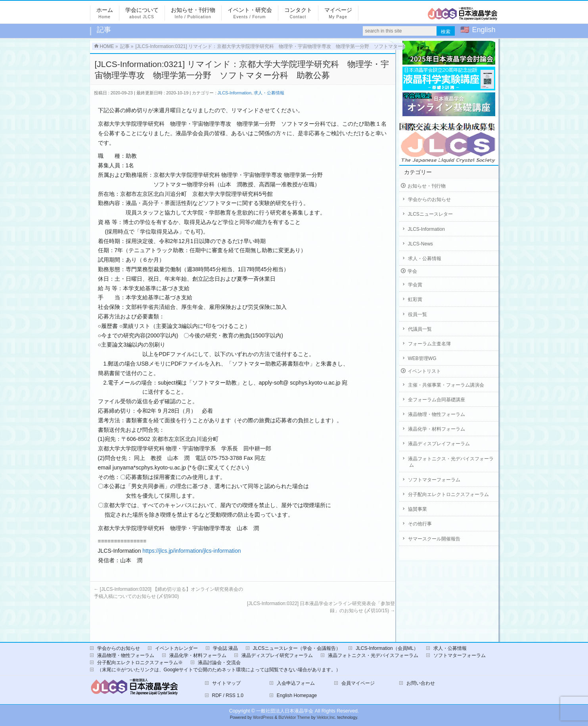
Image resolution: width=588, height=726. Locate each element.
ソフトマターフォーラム (434, 480)
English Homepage (297, 695)
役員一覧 (418, 314)
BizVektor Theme (294, 717)
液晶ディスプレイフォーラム (439, 444)
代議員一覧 (420, 329)
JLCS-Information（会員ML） (387, 648)
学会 (412, 271)
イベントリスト (424, 371)
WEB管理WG (422, 358)
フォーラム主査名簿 (429, 344)
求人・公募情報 (269, 93)
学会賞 (415, 285)
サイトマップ (226, 683)
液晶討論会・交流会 (219, 663)
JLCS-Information (235, 93)
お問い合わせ (421, 683)
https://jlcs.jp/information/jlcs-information (192, 551)
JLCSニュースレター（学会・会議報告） (297, 648)
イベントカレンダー (176, 648)
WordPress (263, 717)
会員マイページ (358, 683)
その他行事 (420, 524)
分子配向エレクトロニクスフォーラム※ (140, 663)
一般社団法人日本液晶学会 (285, 711)
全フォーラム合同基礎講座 (437, 400)
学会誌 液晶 (225, 648)
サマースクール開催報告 (434, 539)
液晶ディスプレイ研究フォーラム (277, 655)
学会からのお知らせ (429, 199)
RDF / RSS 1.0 (228, 695)
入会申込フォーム (296, 683)
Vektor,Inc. (327, 717)
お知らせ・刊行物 (427, 186)
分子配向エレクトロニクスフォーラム (448, 494)
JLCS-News (420, 244)
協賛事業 (418, 509)
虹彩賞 (415, 299)
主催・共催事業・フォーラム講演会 (446, 385)
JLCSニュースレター (430, 214)
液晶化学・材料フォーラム (437, 429)
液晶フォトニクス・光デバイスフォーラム (451, 462)
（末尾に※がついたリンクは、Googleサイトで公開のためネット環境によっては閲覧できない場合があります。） (219, 670)
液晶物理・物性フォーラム (437, 414)
